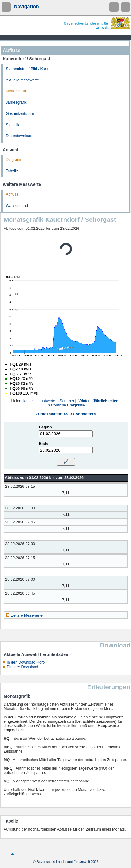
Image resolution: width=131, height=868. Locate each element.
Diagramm (15, 160)
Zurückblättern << (52, 414)
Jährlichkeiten (106, 401)
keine (28, 401)
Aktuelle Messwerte (22, 80)
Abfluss (12, 194)
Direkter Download (22, 667)
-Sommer (66, 401)
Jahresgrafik (16, 102)
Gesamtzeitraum (20, 114)
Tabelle (12, 171)
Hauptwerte (45, 401)
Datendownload (19, 136)
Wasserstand (17, 206)
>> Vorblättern (83, 414)
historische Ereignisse (66, 405)
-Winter (83, 401)
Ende (44, 444)
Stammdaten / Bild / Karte (28, 69)
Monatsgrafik (17, 91)
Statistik (12, 125)
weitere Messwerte (27, 615)
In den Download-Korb (26, 662)
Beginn (45, 427)
